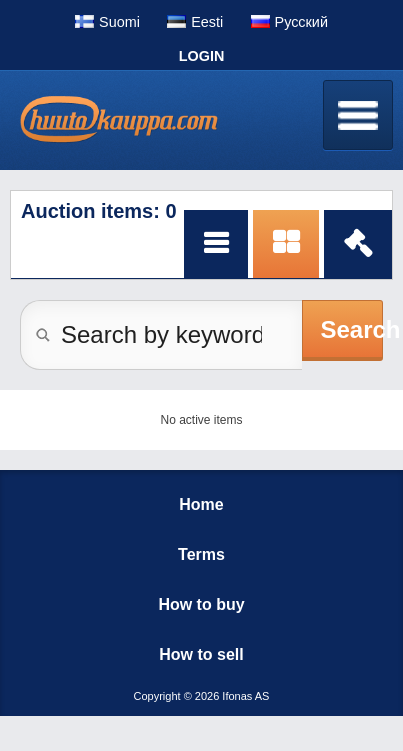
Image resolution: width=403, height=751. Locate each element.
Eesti (207, 22)
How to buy (201, 604)
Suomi (119, 22)
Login (202, 56)
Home (201, 504)
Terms (201, 554)
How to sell (201, 654)
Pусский (301, 22)
